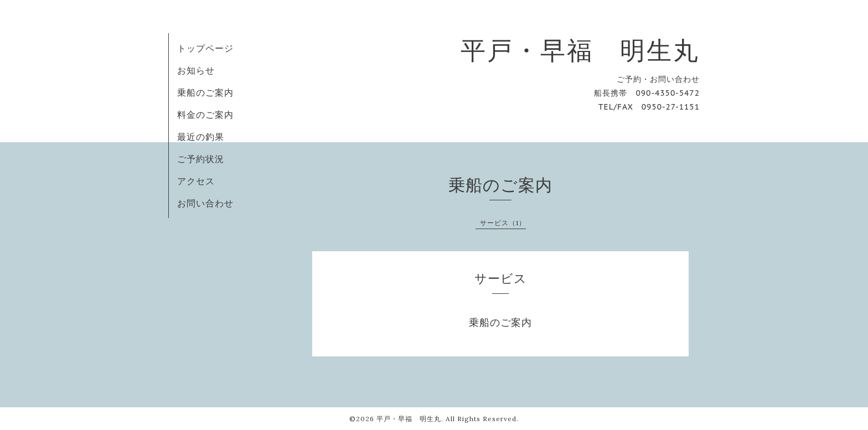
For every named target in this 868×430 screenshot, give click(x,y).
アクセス (196, 181)
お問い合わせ (205, 203)
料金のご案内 (205, 115)
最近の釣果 (201, 137)
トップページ (205, 48)
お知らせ (196, 70)
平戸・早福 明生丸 (580, 50)
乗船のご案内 (205, 92)
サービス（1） (503, 223)
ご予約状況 (201, 159)
